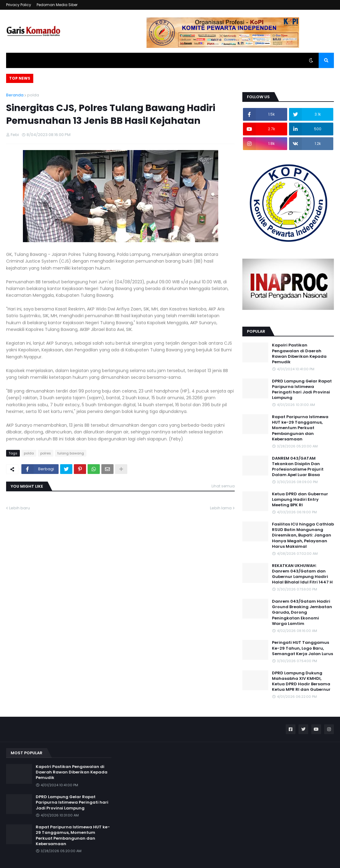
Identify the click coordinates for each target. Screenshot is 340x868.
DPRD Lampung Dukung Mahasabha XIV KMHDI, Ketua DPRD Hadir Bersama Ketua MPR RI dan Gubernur (301, 681)
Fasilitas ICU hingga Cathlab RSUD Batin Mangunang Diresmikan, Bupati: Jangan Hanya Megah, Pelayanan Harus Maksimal (303, 535)
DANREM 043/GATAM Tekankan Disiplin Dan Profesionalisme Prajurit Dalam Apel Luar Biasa (298, 467)
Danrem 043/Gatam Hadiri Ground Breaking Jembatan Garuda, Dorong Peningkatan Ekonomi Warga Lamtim (302, 613)
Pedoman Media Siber (57, 5)
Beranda (15, 95)
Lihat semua (223, 486)
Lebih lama (221, 508)
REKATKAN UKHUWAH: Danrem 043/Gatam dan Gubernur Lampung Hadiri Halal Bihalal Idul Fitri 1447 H (302, 574)
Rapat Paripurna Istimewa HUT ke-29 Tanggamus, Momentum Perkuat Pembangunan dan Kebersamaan (300, 428)
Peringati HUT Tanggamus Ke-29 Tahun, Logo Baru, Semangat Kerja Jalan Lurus (302, 648)
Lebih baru (20, 508)
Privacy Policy (19, 5)
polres (46, 453)
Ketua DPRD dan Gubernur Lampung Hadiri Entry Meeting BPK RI (300, 500)
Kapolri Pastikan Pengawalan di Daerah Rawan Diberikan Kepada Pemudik (299, 354)
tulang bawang (71, 453)
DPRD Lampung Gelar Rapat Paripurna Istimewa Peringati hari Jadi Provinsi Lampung (302, 390)
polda (33, 95)
